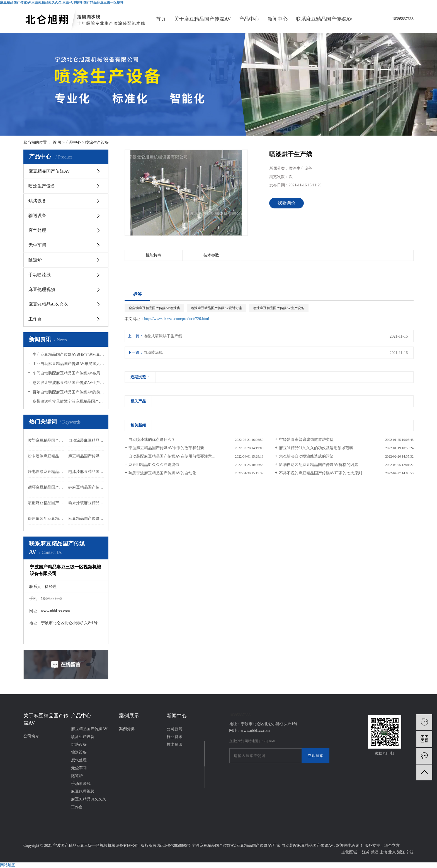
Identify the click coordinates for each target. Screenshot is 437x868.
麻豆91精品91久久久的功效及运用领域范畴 (316, 448)
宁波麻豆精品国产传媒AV (214, 846)
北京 (393, 852)
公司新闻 (174, 729)
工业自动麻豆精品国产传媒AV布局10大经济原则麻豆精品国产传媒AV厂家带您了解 (68, 364)
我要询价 (287, 203)
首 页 (57, 142)
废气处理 (37, 230)
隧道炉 (35, 260)
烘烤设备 (37, 201)
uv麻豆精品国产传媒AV (86, 487)
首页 (161, 19)
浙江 (402, 852)
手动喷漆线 (40, 275)
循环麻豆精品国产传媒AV (46, 487)
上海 (384, 852)
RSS (264, 741)
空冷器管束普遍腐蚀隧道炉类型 (306, 440)
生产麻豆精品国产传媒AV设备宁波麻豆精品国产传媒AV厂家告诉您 (68, 354)
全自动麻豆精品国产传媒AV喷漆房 (154, 308)
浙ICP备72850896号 (174, 846)
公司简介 (31, 736)
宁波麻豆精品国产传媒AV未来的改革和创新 (166, 448)
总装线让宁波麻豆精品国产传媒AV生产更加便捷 (68, 383)
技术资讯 (174, 745)
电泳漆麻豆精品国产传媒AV (86, 472)
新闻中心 (278, 19)
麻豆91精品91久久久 (48, 304)
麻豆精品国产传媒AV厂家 (258, 846)
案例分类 (127, 729)
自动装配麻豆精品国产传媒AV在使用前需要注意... (172, 456)
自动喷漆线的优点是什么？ (152, 440)
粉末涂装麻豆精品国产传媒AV (86, 503)
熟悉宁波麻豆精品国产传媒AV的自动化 (162, 473)
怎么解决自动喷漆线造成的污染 (306, 456)
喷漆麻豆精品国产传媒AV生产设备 (279, 308)
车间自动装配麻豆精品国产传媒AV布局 (66, 373)
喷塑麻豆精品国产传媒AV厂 (46, 440)
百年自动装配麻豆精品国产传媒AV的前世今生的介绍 (68, 392)
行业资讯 (174, 737)
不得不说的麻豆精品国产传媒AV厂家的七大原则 (321, 473)
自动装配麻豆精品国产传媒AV (307, 846)
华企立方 (392, 846)
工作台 (35, 319)
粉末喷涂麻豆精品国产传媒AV (46, 456)
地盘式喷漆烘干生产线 (163, 336)
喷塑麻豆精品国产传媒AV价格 (46, 503)
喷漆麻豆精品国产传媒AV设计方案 (217, 308)
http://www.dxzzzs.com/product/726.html (177, 319)
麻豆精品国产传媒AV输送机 (86, 456)
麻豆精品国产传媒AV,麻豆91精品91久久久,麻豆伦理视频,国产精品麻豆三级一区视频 (62, 3)
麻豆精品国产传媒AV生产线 (86, 519)
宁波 (410, 852)
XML (272, 741)
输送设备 (37, 216)
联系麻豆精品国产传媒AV (324, 19)
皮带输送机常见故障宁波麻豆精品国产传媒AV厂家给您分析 (68, 401)
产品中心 (249, 19)
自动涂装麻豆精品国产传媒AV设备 (86, 440)
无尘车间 (37, 245)
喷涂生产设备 (97, 142)
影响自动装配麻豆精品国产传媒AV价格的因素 (319, 465)
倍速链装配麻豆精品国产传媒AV (46, 519)
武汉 (375, 852)
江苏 (366, 852)
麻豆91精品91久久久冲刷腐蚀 (154, 465)
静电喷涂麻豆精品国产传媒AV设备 (46, 472)
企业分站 (236, 741)
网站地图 (252, 741)
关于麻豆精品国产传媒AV (203, 19)
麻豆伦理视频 (42, 289)
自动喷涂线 (153, 353)
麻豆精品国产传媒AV (49, 171)
